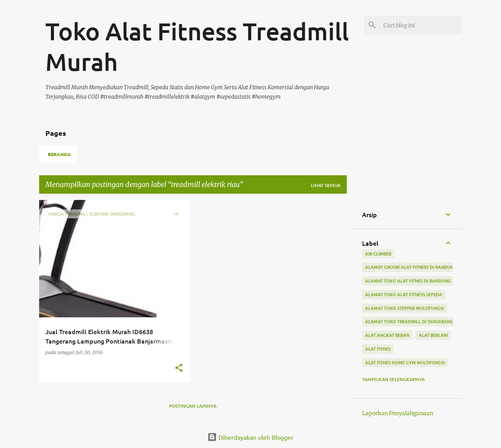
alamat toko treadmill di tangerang (409, 321)
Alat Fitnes (378, 349)
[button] (179, 368)
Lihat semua (326, 185)
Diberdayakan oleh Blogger (250, 437)
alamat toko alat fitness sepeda (404, 294)
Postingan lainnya (193, 406)
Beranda (59, 154)
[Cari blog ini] (421, 25)
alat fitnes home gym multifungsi (405, 363)
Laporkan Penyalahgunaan (398, 413)
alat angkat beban (387, 335)
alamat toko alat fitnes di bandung (408, 281)
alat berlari (433, 335)
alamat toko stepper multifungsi (405, 308)
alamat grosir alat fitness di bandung (411, 267)
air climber (378, 254)
